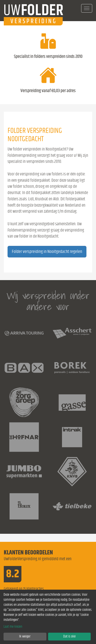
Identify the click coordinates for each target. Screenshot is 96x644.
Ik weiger (25, 636)
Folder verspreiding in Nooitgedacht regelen (47, 252)
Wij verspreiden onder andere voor (48, 301)
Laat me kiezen (13, 627)
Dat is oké (69, 636)
